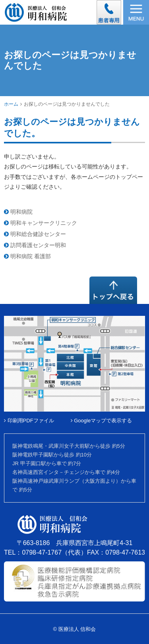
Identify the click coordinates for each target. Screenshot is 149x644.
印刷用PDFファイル (29, 421)
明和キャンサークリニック (41, 223)
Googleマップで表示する (102, 421)
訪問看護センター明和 (35, 245)
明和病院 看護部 (27, 256)
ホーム (11, 104)
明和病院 (18, 212)
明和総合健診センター (35, 234)
